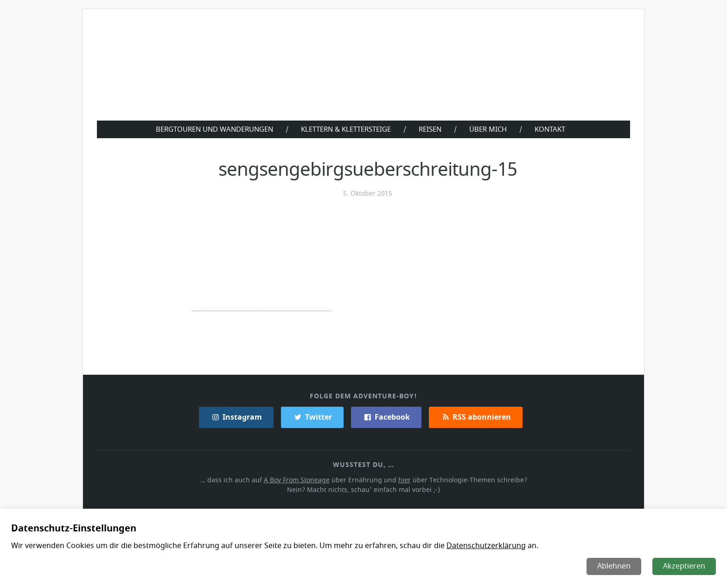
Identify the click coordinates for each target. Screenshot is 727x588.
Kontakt (552, 129)
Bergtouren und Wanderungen (212, 129)
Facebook (386, 416)
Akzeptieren (685, 566)
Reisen (431, 129)
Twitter (312, 416)
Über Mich (490, 129)
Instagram (237, 416)
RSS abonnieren (475, 416)
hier (404, 479)
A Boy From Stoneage (299, 479)
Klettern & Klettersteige (345, 129)
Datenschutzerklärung (480, 546)
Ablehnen (615, 566)
